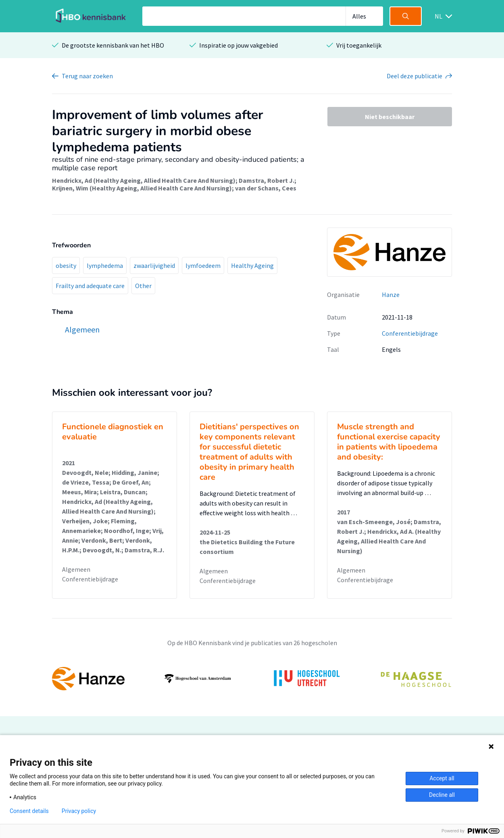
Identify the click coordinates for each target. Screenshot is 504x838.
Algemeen (76, 569)
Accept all (442, 778)
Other (143, 286)
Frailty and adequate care (90, 286)
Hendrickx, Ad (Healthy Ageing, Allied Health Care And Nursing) (144, 180)
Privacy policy (79, 811)
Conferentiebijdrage (410, 333)
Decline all (442, 795)
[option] (252, 679)
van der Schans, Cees (266, 188)
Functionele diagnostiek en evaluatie (113, 432)
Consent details (29, 811)
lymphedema (105, 265)
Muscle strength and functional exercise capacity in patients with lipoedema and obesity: (389, 442)
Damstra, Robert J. (267, 180)
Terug (87, 76)
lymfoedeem (203, 265)
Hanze (391, 295)
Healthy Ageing (252, 265)
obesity (66, 265)
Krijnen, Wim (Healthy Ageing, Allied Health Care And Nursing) (142, 188)
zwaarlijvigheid (154, 265)
